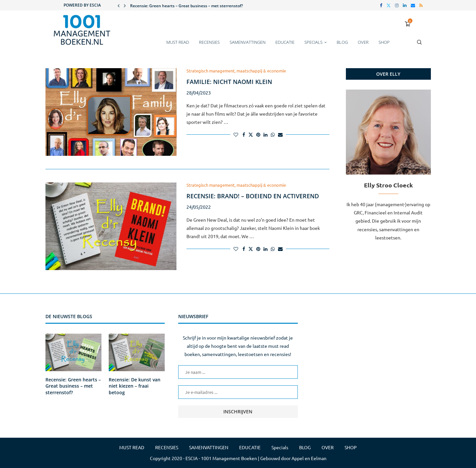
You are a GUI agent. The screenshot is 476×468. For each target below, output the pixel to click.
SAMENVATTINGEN (248, 42)
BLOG (342, 42)
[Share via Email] (280, 134)
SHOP (384, 42)
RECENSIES (209, 42)
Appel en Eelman (309, 458)
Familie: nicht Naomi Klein (229, 82)
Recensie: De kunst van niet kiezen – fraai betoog (135, 386)
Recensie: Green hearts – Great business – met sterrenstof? (186, 6)
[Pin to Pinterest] (258, 134)
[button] (119, 5)
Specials (313, 42)
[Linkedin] (405, 5)
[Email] (413, 5)
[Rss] (421, 5)
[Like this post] (236, 134)
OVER (363, 42)
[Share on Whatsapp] (273, 134)
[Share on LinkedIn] (266, 134)
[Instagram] (397, 5)
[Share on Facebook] (244, 134)
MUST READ (178, 42)
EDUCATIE (285, 42)
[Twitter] (389, 5)
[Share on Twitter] (251, 134)
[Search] (419, 45)
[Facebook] (381, 5)
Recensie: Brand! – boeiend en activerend (253, 196)
